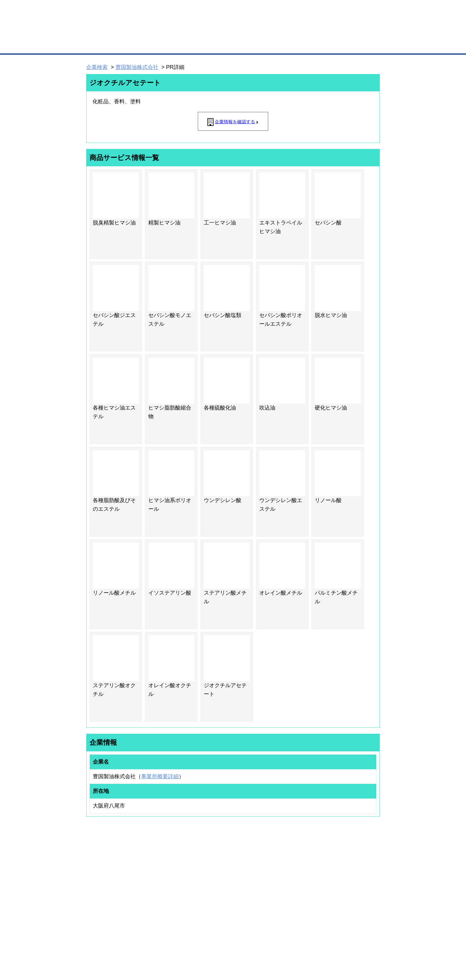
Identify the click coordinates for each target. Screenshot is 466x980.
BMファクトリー (166, 896)
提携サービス (163, 904)
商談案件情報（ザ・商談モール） (107, 898)
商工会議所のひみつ (296, 882)
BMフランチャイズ (168, 919)
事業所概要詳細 (160, 776)
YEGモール (289, 898)
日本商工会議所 (292, 874)
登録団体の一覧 (217, 874)
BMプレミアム (164, 874)
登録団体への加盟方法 (223, 882)
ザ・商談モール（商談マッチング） (278, 45)
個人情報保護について (351, 944)
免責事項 (94, 953)
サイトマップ (174, 944)
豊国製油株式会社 (137, 67)
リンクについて (273, 944)
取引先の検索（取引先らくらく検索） (111, 882)
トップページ (99, 44)
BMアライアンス (166, 911)
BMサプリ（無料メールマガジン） (108, 913)
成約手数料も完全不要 (186, 32)
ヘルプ (241, 944)
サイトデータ (210, 944)
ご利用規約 (309, 944)
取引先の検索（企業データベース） (189, 45)
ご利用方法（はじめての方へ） (353, 874)
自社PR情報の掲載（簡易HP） (105, 906)
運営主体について (342, 890)
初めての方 (96, 944)
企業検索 (97, 67)
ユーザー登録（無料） (98, 874)
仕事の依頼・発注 (95, 890)
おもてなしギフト (294, 890)
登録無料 (109, 32)
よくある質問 (339, 882)
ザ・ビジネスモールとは (308, 10)
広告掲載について (134, 944)
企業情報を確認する (235, 122)
